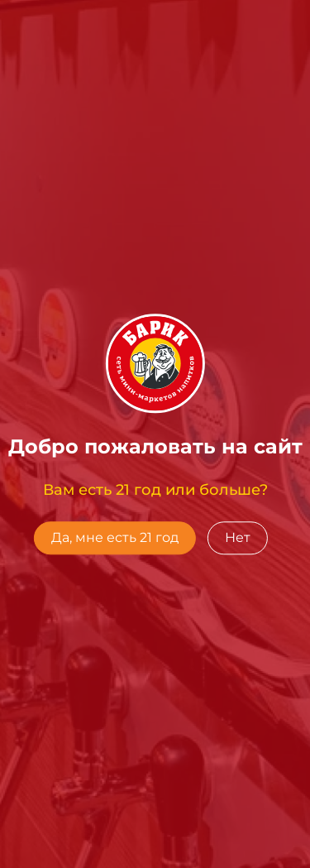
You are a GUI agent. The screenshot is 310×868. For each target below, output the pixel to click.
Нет (238, 537)
